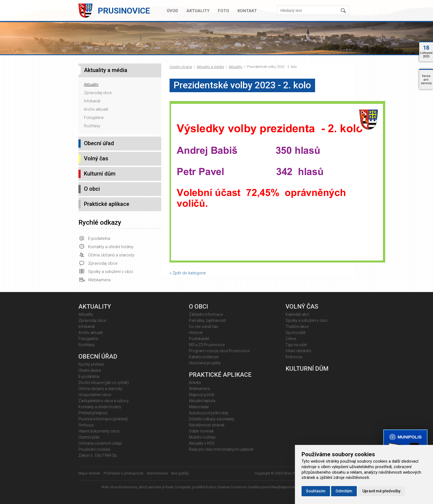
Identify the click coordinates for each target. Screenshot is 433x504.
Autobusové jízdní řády (209, 413)
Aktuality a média (210, 67)
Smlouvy (86, 425)
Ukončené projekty (205, 363)
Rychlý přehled (91, 364)
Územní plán (89, 437)
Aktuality (198, 11)
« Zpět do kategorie (188, 273)
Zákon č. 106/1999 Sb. (98, 455)
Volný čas (96, 158)
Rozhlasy (92, 126)
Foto (224, 11)
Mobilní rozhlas (202, 437)
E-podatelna (99, 238)
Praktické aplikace (107, 204)
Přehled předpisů (93, 413)
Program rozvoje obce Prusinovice (219, 351)
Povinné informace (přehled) (103, 419)
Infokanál (92, 101)
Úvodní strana (181, 67)
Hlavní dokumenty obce (99, 431)
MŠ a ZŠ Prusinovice (207, 345)
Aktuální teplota (202, 401)
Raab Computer (178, 487)
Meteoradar (199, 407)
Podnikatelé (199, 339)
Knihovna (294, 357)
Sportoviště (295, 333)
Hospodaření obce (95, 395)
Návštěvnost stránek (207, 425)
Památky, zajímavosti (207, 320)
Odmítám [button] (344, 491)
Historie (196, 333)
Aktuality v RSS (202, 443)
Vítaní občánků (298, 351)
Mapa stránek (89, 473)
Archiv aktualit (96, 109)
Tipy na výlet (296, 345)
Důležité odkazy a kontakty (212, 419)
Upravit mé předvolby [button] (381, 491)
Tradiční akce (297, 327)
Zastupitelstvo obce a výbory (104, 401)
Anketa (195, 383)
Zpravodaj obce (98, 93)
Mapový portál (201, 395)
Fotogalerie (94, 118)
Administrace (157, 473)
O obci (92, 189)
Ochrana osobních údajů (100, 443)
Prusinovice (124, 11)
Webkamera (99, 280)
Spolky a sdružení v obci (111, 272)
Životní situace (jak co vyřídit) (104, 383)
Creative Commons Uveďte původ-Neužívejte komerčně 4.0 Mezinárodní (274, 487)
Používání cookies (94, 449)
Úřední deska (90, 370)
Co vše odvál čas (204, 327)
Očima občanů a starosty (111, 255)
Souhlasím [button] (316, 491)
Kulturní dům (100, 174)
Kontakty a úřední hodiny (111, 247)
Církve (291, 339)
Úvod (172, 11)
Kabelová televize (204, 357)
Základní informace (206, 314)
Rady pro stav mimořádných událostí (221, 449)
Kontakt (247, 11)
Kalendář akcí (297, 314)
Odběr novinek (201, 431)
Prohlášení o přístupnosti (123, 473)
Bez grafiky (180, 473)
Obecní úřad (99, 143)
